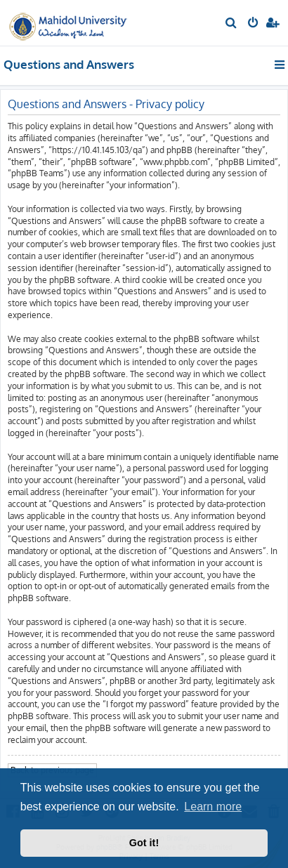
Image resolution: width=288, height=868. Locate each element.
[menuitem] (231, 24)
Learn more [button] (213, 807)
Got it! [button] (144, 843)
